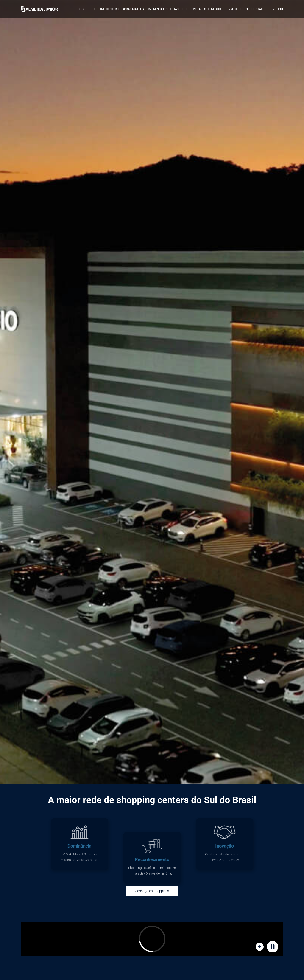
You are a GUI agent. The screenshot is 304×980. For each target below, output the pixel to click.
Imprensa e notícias (163, 9)
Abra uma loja (133, 9)
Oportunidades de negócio (203, 9)
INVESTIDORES (238, 9)
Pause (273, 947)
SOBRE (82, 9)
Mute (260, 947)
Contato (258, 9)
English (277, 9)
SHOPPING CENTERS (105, 9)
